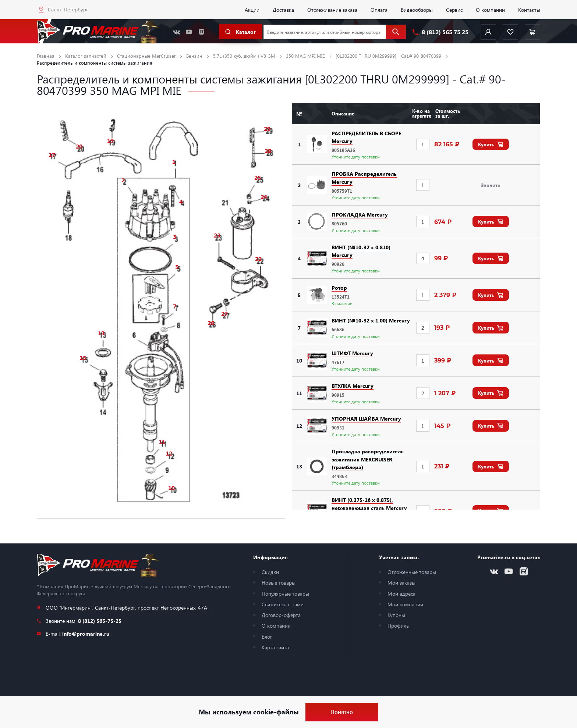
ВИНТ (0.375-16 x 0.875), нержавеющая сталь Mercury (369, 504)
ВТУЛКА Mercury (353, 386)
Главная (46, 56)
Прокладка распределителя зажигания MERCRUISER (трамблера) (368, 459)
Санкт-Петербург (68, 9)
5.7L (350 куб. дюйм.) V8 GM (244, 56)
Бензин (194, 56)
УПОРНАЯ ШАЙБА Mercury (366, 418)
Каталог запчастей (86, 56)
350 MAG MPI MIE (305, 56)
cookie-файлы (276, 712)
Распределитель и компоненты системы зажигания (95, 63)
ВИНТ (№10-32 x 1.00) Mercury (371, 320)
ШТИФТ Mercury (352, 353)
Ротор (339, 288)
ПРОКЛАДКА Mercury (360, 214)
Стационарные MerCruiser (146, 56)
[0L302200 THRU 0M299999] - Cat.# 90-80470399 (388, 56)
